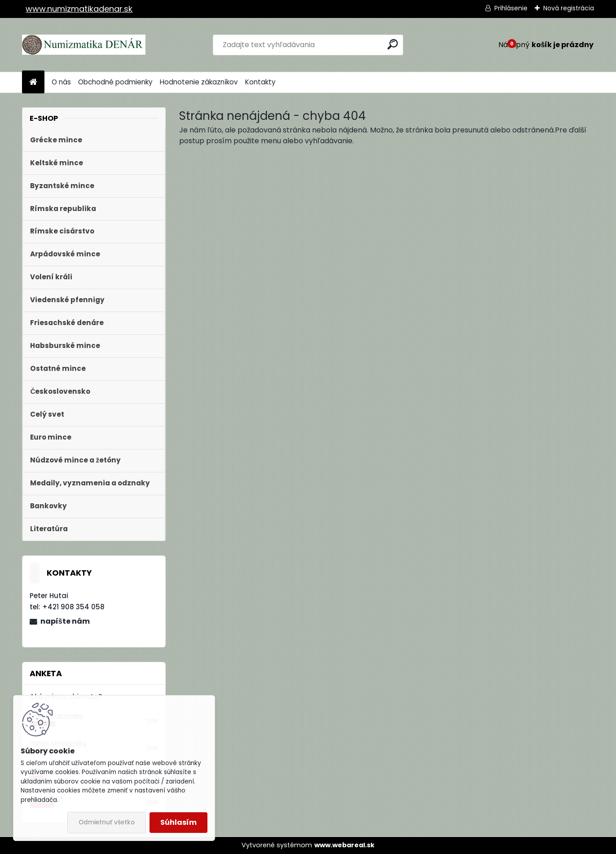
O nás (61, 82)
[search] (393, 44)
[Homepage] (33, 82)
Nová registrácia (569, 8)
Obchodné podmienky (115, 82)
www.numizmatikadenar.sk (79, 9)
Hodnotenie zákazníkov (199, 82)
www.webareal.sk (344, 845)
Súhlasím (178, 822)
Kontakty (260, 82)
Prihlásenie (511, 8)
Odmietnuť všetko (107, 822)
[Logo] (84, 45)
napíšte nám (65, 621)
